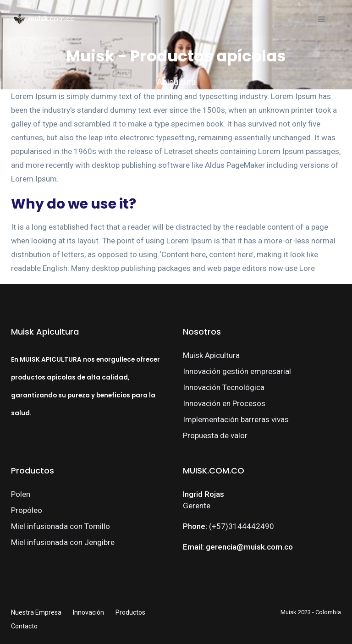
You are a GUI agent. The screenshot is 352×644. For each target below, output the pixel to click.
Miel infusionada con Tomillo (60, 526)
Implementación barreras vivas (236, 419)
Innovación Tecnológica (224, 387)
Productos (130, 612)
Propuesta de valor (215, 435)
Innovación (88, 612)
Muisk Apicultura (211, 355)
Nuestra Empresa (36, 612)
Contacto (24, 626)
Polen (21, 494)
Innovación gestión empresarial (237, 371)
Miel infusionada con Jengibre (63, 542)
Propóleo (27, 510)
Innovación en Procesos (224, 403)
